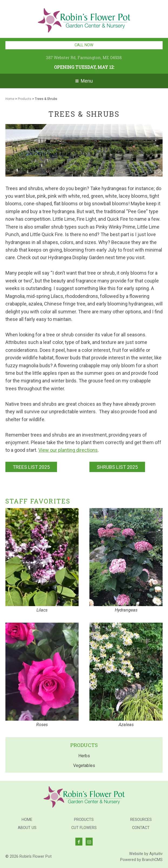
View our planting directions (68, 450)
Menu (84, 81)
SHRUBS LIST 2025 (117, 467)
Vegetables (84, 765)
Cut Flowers (84, 828)
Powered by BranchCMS (141, 860)
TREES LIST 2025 (31, 467)
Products (25, 99)
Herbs (84, 756)
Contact (141, 828)
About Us (27, 828)
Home (10, 99)
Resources (141, 820)
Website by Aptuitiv (146, 854)
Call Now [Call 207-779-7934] (84, 45)
